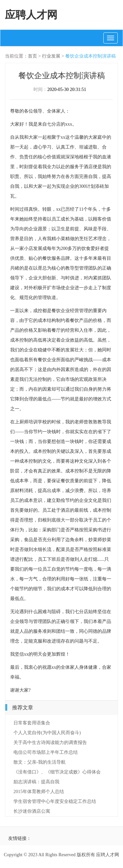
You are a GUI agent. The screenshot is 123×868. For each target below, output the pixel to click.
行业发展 (51, 56)
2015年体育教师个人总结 (39, 792)
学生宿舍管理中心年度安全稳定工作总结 (55, 801)
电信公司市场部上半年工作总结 (46, 752)
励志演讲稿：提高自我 (36, 782)
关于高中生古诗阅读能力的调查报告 (50, 743)
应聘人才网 (31, 15)
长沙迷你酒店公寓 (32, 811)
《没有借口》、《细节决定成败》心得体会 (57, 772)
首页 (32, 56)
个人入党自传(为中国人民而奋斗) (47, 733)
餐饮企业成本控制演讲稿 (91, 56)
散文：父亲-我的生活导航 (40, 762)
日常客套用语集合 (32, 723)
